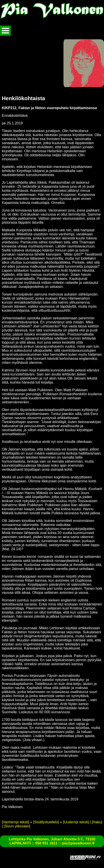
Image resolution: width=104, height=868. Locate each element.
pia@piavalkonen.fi (78, 843)
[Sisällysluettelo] (46, 822)
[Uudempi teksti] (76, 822)
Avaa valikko (5, 31)
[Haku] (97, 822)
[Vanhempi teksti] (16, 822)
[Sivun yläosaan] (17, 826)
